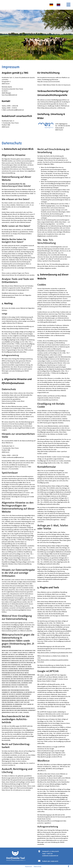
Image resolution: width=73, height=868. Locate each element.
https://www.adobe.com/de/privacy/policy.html (52, 667)
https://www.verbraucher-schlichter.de (53, 108)
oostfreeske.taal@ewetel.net (15, 110)
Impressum (29, 866)
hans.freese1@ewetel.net (9, 95)
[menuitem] (51, 5)
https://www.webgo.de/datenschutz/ (18, 328)
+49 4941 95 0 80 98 (64, 126)
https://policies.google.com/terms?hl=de (50, 757)
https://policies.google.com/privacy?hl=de (50, 755)
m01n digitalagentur (61, 124)
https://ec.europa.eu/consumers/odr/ (49, 82)
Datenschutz (37, 866)
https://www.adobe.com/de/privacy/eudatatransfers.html (55, 653)
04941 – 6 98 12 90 (12, 106)
